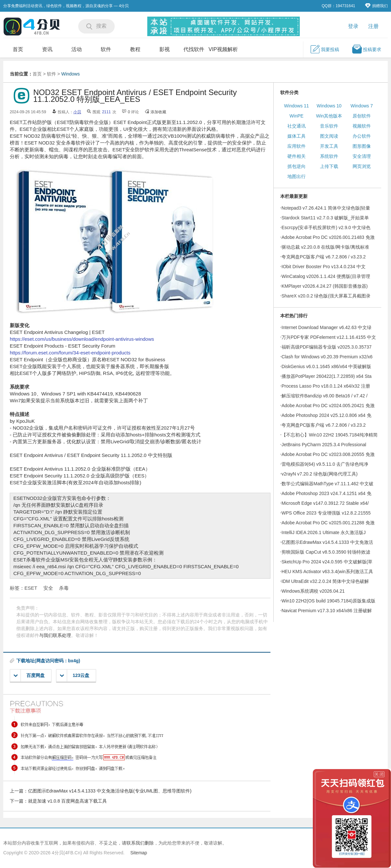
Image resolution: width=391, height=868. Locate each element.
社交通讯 (297, 126)
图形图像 (362, 146)
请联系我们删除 (138, 843)
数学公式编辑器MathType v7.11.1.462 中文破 (327, 484)
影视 (165, 49)
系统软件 (329, 156)
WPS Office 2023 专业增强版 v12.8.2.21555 (326, 513)
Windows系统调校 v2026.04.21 (313, 591)
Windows (71, 74)
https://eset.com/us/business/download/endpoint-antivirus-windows (82, 339)
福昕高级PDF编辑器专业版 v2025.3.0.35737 (326, 347)
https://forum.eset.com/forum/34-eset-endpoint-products (70, 353)
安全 (48, 588)
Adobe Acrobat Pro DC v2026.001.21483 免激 (328, 237)
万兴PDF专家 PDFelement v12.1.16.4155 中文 (329, 337)
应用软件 (297, 146)
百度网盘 (29, 675)
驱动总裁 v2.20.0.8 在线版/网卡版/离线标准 (325, 247)
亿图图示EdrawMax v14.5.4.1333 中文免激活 (327, 542)
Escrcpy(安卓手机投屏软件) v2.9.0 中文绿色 (326, 227)
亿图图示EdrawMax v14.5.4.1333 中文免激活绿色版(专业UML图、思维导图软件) (110, 791)
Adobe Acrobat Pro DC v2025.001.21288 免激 (328, 523)
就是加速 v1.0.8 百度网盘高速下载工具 (67, 801)
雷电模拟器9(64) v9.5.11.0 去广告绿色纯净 (325, 464)
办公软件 (362, 136)
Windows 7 (362, 106)
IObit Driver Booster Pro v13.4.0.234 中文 (324, 267)
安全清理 (362, 156)
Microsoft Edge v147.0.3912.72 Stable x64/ (325, 503)
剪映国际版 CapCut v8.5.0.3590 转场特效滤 (326, 552)
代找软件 (194, 49)
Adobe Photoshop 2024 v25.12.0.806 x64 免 (326, 415)
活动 (77, 49)
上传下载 (329, 166)
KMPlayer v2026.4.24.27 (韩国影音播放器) (325, 286)
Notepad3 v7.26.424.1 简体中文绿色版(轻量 (326, 208)
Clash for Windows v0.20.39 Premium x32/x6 (327, 357)
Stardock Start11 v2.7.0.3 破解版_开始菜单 (325, 218)
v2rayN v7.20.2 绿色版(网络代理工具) (319, 474)
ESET (31, 588)
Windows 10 (329, 106)
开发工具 (329, 146)
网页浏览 (362, 166)
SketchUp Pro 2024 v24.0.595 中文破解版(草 (327, 562)
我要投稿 (325, 49)
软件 (106, 49)
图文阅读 (329, 136)
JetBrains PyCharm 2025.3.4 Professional (324, 445)
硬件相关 (297, 156)
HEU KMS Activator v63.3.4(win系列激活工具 (327, 572)
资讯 (47, 49)
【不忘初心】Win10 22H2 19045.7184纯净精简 (330, 435)
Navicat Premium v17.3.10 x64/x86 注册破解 (327, 611)
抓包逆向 (297, 166)
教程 (135, 49)
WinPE (297, 116)
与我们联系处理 (55, 635)
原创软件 (362, 116)
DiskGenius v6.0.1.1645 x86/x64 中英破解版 (326, 366)
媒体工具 (297, 136)
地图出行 (297, 176)
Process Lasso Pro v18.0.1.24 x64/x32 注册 (326, 386)
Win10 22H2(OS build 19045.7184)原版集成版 (328, 601)
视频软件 (362, 126)
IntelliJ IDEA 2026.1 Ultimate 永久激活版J (324, 532)
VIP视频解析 (223, 49)
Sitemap (139, 853)
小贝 (77, 112)
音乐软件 (329, 126)
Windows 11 (297, 106)
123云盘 (75, 675)
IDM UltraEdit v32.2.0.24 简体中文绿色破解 (325, 581)
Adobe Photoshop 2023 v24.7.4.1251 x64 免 (326, 493)
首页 (18, 49)
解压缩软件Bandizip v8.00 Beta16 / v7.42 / (325, 396)
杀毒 (64, 588)
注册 (373, 26)
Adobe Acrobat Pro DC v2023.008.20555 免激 (328, 454)
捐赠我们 (376, 6)
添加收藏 (158, 112)
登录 (353, 26)
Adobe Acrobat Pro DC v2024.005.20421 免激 (328, 406)
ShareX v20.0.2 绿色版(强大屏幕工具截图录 (326, 296)
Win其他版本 (329, 116)
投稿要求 (367, 49)
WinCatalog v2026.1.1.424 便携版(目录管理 (326, 276)
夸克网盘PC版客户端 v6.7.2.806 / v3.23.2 (324, 257)
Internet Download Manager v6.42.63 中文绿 (326, 327)
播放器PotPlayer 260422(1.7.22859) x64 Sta (326, 376)
